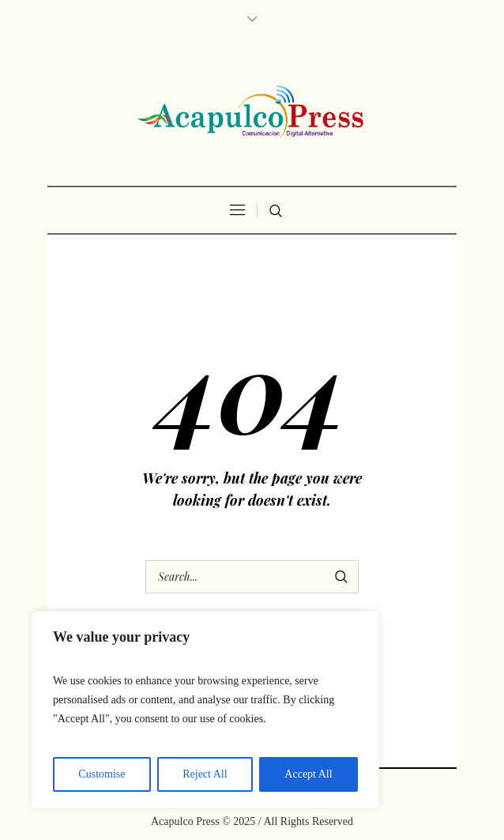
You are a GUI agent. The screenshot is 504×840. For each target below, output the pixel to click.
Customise (102, 774)
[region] (205, 710)
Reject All (205, 774)
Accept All (308, 774)
